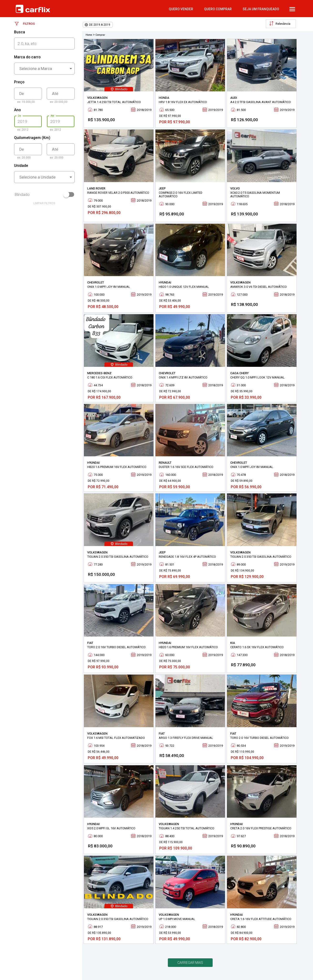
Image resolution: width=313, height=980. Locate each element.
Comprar (100, 35)
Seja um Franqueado (261, 9)
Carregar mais (190, 963)
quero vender (181, 9)
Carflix (33, 9)
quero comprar (218, 9)
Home (89, 35)
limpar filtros (44, 203)
